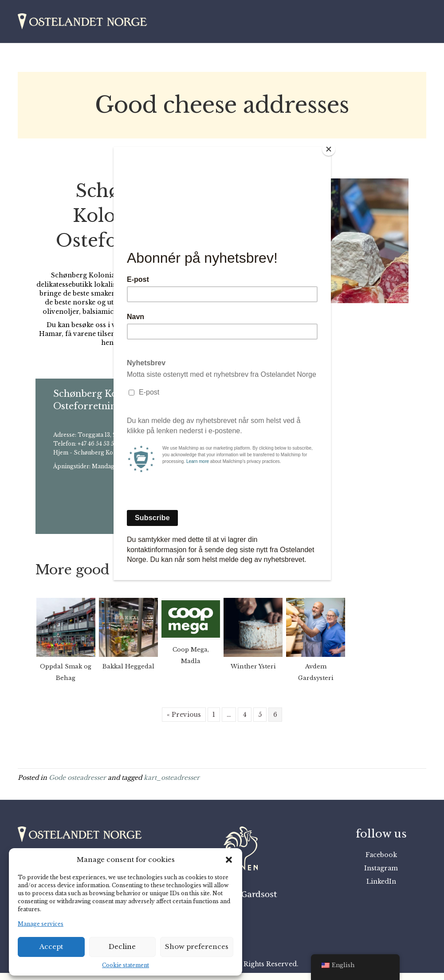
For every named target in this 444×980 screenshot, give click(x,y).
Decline (122, 946)
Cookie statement (126, 965)
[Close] (329, 149)
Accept (51, 946)
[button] (229, 860)
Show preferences (197, 946)
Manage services (41, 924)
